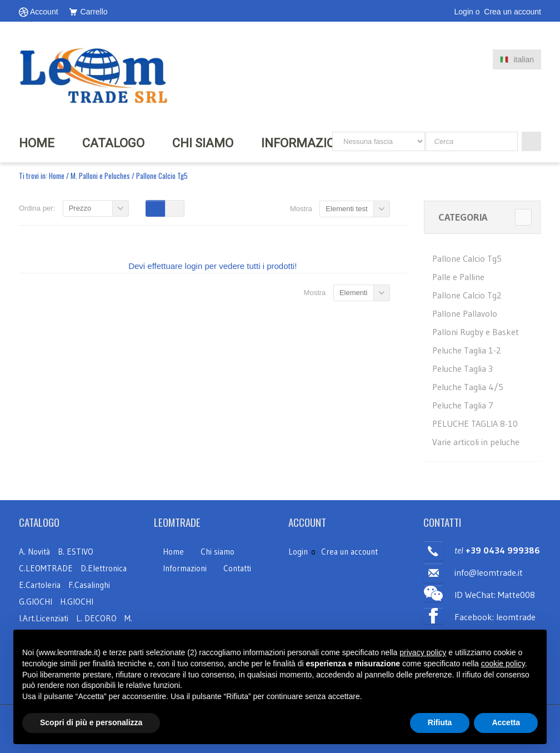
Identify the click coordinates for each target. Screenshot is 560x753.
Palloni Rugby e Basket (476, 332)
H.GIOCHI (77, 602)
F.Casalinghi (89, 585)
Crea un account (512, 12)
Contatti (237, 568)
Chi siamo (217, 552)
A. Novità (34, 552)
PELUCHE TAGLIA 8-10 (475, 423)
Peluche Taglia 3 (462, 368)
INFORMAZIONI (304, 143)
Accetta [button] (506, 722)
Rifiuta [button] (440, 722)
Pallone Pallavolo (465, 313)
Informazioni (185, 568)
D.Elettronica (104, 568)
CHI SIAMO (203, 143)
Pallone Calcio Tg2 (467, 295)
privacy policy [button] (423, 652)
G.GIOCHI (36, 602)
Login (464, 12)
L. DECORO (96, 618)
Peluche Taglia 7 (463, 405)
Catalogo (113, 143)
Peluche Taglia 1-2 (467, 350)
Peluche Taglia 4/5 (468, 387)
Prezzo (80, 208)
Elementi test (346, 209)
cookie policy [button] (503, 664)
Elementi (354, 293)
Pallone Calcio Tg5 (467, 258)
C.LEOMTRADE (47, 568)
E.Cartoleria (40, 585)
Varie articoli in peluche (476, 442)
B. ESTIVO (76, 552)
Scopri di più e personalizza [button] (91, 722)
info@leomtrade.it (489, 572)
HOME (37, 143)
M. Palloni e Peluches (100, 176)
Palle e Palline (458, 277)
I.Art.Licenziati (44, 618)
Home (57, 176)
